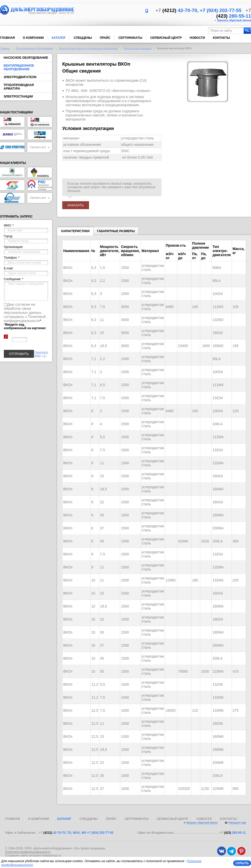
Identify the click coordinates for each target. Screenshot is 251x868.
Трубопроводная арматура (19, 87)
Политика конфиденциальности (28, 852)
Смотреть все (40, 147)
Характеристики (75, 232)
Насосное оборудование (26, 58)
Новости (197, 38)
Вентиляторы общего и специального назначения (89, 48)
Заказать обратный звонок (234, 20)
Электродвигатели (20, 77)
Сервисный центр (166, 38)
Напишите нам (237, 823)
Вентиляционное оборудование (35, 48)
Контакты (222, 38)
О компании (33, 38)
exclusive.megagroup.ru (45, 855)
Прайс (105, 38)
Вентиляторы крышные (138, 48)
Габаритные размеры (116, 231)
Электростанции (18, 97)
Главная (7, 38)
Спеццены (83, 38)
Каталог (59, 38)
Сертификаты (130, 38)
